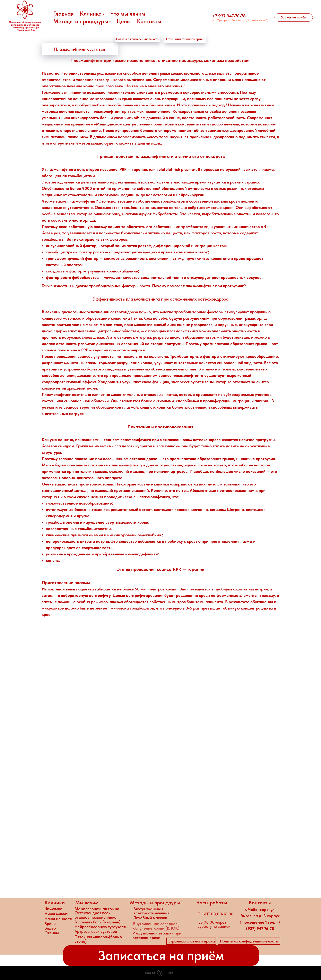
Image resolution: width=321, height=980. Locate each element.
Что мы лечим (128, 14)
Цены (124, 21)
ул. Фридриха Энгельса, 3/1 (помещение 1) (240, 20)
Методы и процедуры (81, 21)
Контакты (149, 21)
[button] (294, 17)
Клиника (91, 14)
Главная (63, 14)
